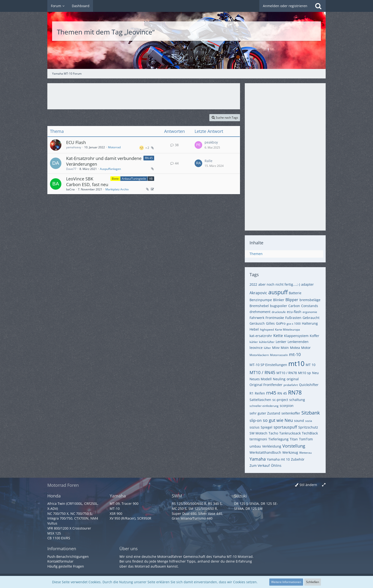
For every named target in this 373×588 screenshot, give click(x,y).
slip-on (256, 420)
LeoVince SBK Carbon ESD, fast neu (87, 182)
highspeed (267, 330)
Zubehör (298, 459)
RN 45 (282, 393)
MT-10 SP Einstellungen (268, 365)
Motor (306, 348)
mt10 (296, 363)
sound (299, 421)
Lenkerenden (298, 342)
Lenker (281, 342)
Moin (285, 348)
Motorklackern (259, 355)
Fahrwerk (257, 318)
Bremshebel (259, 306)
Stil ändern (308, 485)
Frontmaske (275, 318)
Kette (278, 336)
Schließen (313, 582)
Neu (315, 373)
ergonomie (310, 312)
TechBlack (310, 433)
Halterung (310, 323)
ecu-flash (294, 312)
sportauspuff (285, 427)
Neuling (279, 379)
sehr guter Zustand (265, 413)
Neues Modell (261, 379)
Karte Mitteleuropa (287, 330)
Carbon (294, 306)
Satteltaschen (260, 400)
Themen (256, 254)
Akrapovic (258, 293)
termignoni (258, 439)
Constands (310, 306)
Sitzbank (311, 413)
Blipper (292, 300)
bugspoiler (279, 306)
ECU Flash (76, 142)
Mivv (276, 348)
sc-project (280, 400)
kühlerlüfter (267, 342)
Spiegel (267, 427)
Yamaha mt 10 (278, 459)
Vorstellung (294, 446)
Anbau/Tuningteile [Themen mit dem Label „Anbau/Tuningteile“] (134, 179)
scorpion (287, 406)
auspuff (278, 292)
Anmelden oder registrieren (285, 6)
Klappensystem (296, 336)
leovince (256, 348)
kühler (254, 342)
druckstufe (279, 312)
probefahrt (291, 385)
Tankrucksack (290, 433)
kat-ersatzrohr (261, 336)
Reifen (260, 393)
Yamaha (258, 459)
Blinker (279, 300)
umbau (255, 446)
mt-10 (295, 354)
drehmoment (260, 312)
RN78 (295, 392)
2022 (253, 284)
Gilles (270, 323)
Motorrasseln (279, 355)
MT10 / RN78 (287, 373)
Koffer (314, 336)
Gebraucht (311, 318)
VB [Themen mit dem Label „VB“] (151, 179)
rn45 (271, 393)
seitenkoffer (291, 413)
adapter (307, 284)
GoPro (281, 323)
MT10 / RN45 (262, 372)
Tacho (273, 433)
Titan (294, 439)
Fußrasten (293, 318)
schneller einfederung (264, 406)
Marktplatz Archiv (117, 189)
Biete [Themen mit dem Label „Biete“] (115, 179)
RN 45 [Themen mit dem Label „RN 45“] (149, 158)
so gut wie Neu (278, 420)
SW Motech (258, 433)
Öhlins (276, 465)
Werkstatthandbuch (265, 452)
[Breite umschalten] (324, 485)
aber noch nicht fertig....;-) (279, 284)
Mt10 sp (304, 373)
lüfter (267, 348)
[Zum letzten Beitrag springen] (198, 145)
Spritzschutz (308, 427)
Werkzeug (290, 452)
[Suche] (318, 6)
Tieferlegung (278, 439)
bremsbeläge (310, 300)
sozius (255, 427)
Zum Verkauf (260, 465)
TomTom (306, 439)
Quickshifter (309, 385)
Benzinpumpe (261, 300)
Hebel (254, 329)
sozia (309, 421)
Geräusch (257, 323)
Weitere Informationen (286, 582)
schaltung (297, 400)
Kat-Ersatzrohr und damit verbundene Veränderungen (104, 161)
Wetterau (305, 453)
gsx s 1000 (294, 324)
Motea (295, 348)
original (293, 379)
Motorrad (114, 147)
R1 (252, 393)
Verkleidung (272, 446)
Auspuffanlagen (110, 169)
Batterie (295, 293)
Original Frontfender (266, 385)
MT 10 (311, 365)
